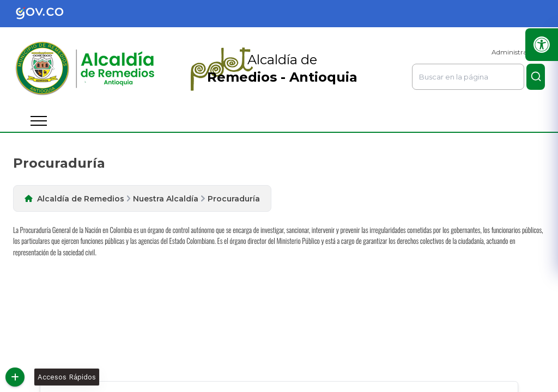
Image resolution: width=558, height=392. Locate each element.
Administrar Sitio (518, 52)
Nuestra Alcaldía (166, 199)
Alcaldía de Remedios (81, 199)
